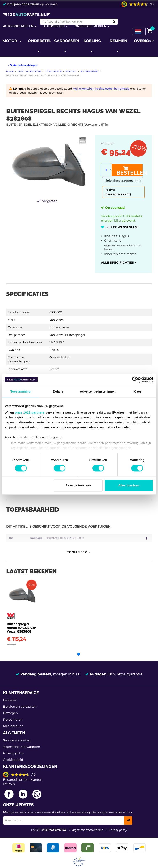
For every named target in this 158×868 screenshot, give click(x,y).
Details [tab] (58, 391)
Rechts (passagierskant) (118, 192)
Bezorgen (10, 709)
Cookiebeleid (13, 756)
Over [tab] (138, 391)
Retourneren (13, 715)
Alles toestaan (129, 485)
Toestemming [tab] (21, 391)
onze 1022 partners (30, 412)
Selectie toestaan (78, 485)
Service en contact (17, 736)
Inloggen (144, 41)
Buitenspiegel (59, 327)
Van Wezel (57, 320)
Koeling (92, 41)
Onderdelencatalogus (23, 65)
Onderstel (40, 41)
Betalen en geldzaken (20, 703)
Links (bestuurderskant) (123, 181)
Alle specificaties (119, 263)
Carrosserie (67, 41)
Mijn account (13, 722)
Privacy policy (13, 749)
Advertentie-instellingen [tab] (98, 391)
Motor (10, 41)
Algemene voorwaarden (22, 743)
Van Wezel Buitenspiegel (67, 335)
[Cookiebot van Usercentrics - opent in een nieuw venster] (135, 380)
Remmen (118, 41)
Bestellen (130, 171)
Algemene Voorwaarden (88, 826)
